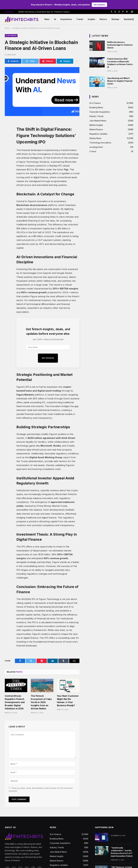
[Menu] (132, 12)
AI (55, 19)
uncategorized (96, 147)
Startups (115, 19)
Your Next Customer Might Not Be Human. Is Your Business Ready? (68, 701)
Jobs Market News (98, 121)
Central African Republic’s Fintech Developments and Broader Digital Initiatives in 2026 (15, 702)
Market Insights (96, 125)
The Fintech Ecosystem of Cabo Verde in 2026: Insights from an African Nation (41, 702)
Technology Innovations (100, 143)
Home (7, 28)
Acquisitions (66, 19)
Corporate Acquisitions (100, 112)
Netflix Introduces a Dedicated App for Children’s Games (44, 12)
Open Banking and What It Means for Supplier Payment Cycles (120, 81)
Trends (80, 19)
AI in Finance (11, 36)
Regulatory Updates (98, 134)
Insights (91, 19)
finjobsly (128, 19)
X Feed (93, 152)
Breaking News (96, 108)
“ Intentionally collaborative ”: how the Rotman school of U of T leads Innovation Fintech (122, 852)
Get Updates (99, 5)
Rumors (103, 19)
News (47, 19)
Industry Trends (96, 116)
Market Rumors (96, 130)
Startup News (95, 138)
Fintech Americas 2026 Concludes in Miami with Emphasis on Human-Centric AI (120, 63)
